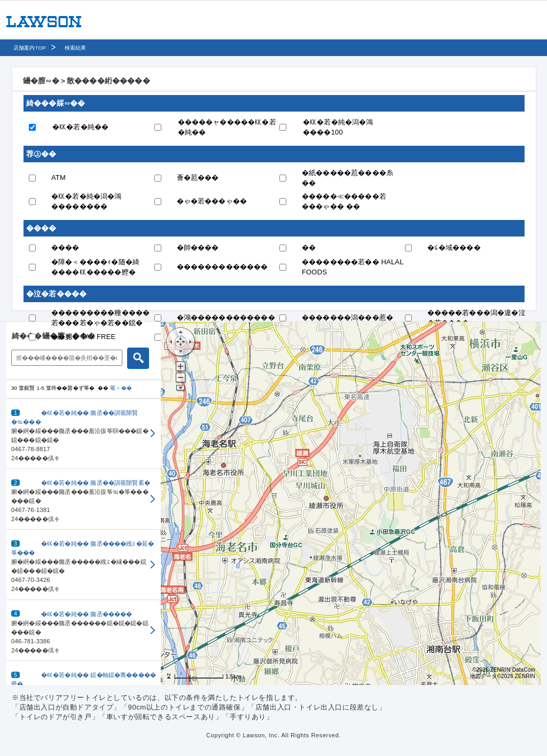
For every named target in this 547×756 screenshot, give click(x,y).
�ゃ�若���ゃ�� (212, 201)
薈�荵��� (198, 178)
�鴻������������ (226, 317)
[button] (84, 434)
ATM (58, 178)
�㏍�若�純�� (80, 127)
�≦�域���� (454, 247)
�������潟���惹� (347, 317)
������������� (222, 267)
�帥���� (198, 247)
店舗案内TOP (30, 48)
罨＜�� (121, 388)
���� (65, 247)
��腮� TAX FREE (83, 337)
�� (309, 247)
